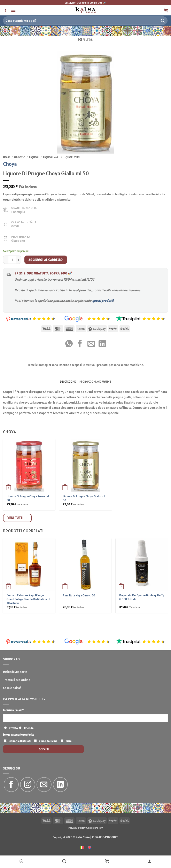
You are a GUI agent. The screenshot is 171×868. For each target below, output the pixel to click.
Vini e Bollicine (48, 741)
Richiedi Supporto (15, 672)
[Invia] (163, 20)
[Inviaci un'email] (44, 785)
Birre (68, 741)
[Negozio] (64, 861)
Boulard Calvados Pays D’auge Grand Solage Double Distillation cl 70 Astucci (28, 599)
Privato (13, 728)
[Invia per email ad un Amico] (91, 344)
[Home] (21, 861)
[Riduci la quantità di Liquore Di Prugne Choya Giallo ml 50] (6, 260)
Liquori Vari (51, 157)
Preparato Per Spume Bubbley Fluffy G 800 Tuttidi (142, 597)
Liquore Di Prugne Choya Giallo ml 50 (84, 498)
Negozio (20, 157)
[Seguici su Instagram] (28, 785)
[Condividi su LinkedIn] (102, 344)
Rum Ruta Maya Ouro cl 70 (79, 595)
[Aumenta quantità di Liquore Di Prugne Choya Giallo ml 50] (19, 260)
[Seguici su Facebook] (11, 785)
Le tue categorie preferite (19, 735)
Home (7, 157)
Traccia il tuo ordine (17, 680)
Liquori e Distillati (20, 741)
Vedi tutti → (17, 518)
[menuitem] (82, 847)
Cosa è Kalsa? (12, 688)
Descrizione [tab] (68, 382)
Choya (10, 164)
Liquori (34, 157)
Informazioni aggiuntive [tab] (95, 382)
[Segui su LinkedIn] (60, 785)
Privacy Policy (77, 828)
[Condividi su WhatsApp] (69, 344)
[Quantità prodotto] (12, 260)
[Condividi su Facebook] (80, 344)
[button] (13, 10)
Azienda (29, 728)
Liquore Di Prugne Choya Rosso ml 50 (28, 498)
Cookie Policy (95, 828)
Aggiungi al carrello (46, 260)
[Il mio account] (150, 861)
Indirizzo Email (13, 710)
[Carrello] (107, 861)
